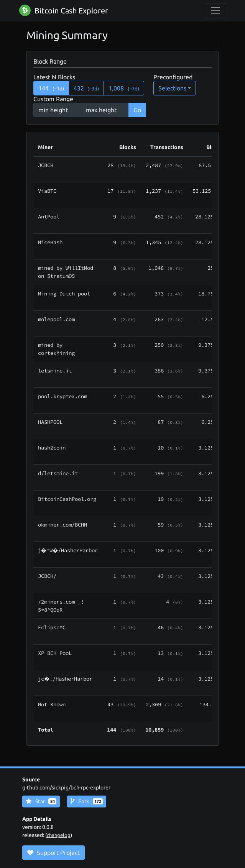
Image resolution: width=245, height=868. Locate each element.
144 (51, 88)
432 (86, 88)
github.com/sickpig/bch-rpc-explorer (66, 788)
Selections (172, 88)
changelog (59, 835)
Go (137, 110)
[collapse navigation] (215, 11)
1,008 (124, 88)
